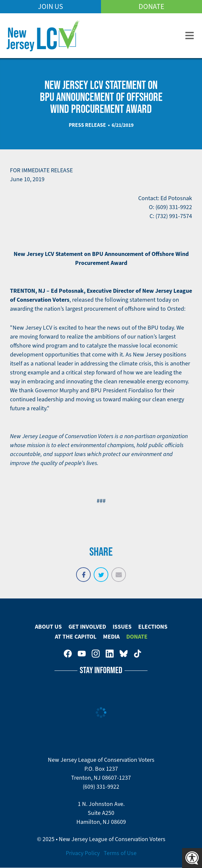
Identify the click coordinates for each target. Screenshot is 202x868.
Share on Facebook (83, 571)
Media (111, 637)
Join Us (50, 6)
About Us (48, 627)
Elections (153, 627)
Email (119, 571)
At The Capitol (76, 637)
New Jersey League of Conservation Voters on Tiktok (138, 654)
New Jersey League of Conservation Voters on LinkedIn (110, 654)
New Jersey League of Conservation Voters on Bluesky (124, 654)
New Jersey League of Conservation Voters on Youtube (82, 654)
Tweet (101, 571)
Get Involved (87, 627)
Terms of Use (120, 853)
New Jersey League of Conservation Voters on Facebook (68, 654)
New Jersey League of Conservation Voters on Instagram (96, 654)
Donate (151, 6)
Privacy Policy (83, 853)
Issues (122, 627)
